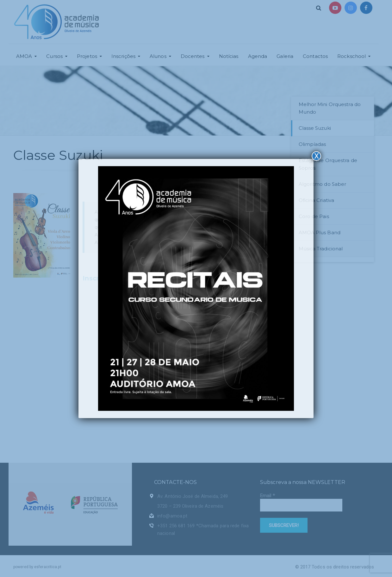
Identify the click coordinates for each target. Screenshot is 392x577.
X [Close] (317, 156)
